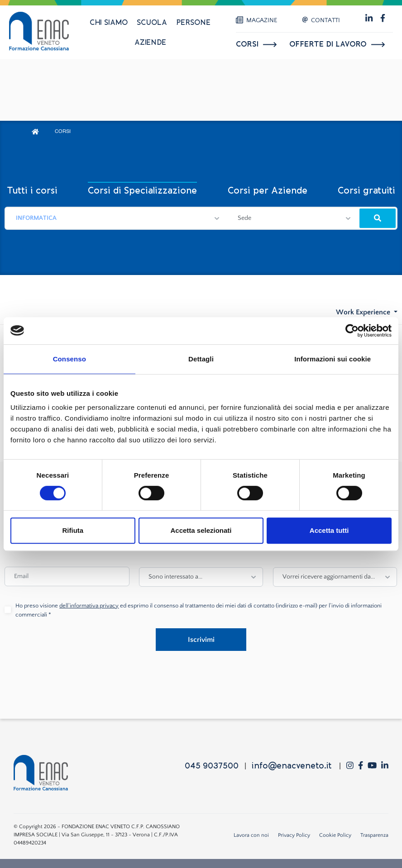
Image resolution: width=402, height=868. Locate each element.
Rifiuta (73, 530)
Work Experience (364, 312)
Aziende (150, 43)
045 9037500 (212, 766)
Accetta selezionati (201, 530)
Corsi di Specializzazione (142, 191)
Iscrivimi (201, 640)
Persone (193, 23)
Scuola (152, 23)
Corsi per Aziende (268, 191)
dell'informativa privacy (89, 606)
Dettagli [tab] (201, 359)
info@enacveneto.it (292, 766)
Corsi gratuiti (366, 191)
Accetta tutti (329, 530)
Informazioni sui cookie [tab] (333, 359)
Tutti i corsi (32, 191)
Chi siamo (109, 23)
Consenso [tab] (69, 359)
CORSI (63, 132)
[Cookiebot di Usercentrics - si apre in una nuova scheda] (352, 331)
